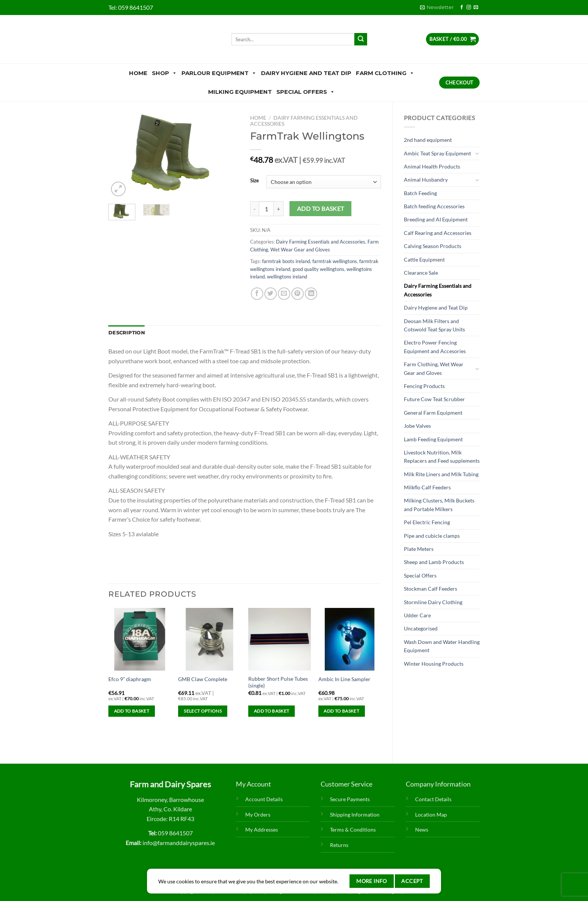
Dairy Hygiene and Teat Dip (306, 73)
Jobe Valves (417, 426)
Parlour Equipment (219, 73)
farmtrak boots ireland (286, 261)
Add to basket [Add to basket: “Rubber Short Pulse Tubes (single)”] (272, 711)
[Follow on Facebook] (462, 8)
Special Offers (306, 92)
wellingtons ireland (287, 277)
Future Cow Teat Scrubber (434, 399)
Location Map (431, 815)
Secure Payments (350, 799)
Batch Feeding (420, 193)
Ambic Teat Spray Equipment (437, 153)
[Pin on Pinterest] (298, 294)
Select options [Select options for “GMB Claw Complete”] (203, 711)
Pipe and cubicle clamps (432, 536)
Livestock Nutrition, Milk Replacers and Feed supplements (442, 457)
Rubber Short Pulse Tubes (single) (278, 682)
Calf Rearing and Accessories (438, 233)
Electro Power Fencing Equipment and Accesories (435, 347)
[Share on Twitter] (271, 294)
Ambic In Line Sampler (344, 679)
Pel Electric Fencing (427, 522)
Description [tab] (127, 333)
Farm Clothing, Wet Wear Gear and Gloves (434, 368)
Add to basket (321, 209)
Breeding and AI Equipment (436, 219)
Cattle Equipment (424, 259)
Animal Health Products (432, 166)
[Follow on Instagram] (469, 8)
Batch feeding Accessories (434, 206)
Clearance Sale (421, 273)
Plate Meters (419, 549)
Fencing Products (424, 386)
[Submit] (361, 39)
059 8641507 (136, 7)
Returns (339, 845)
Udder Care (417, 615)
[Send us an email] (476, 8)
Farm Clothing (385, 73)
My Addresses (262, 830)
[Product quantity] (266, 209)
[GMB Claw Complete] (209, 639)
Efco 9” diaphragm (130, 679)
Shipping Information (355, 815)
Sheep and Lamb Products (434, 562)
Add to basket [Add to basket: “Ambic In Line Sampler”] (341, 711)
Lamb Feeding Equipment (433, 439)
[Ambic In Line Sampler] (350, 639)
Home (138, 73)
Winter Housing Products (434, 664)
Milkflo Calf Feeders (427, 487)
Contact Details (433, 799)
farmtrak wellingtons (335, 261)
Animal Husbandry (426, 180)
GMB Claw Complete (203, 679)
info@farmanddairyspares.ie (179, 843)
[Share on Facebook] (257, 294)
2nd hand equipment (428, 140)
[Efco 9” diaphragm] (140, 639)
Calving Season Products (433, 246)
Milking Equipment (240, 92)
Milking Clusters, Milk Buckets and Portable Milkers (439, 505)
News (422, 830)
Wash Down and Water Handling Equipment (442, 646)
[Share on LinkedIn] (311, 294)
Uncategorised (421, 628)
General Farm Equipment (433, 413)
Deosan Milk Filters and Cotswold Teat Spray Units (434, 325)
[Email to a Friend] (284, 294)
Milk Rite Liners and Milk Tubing (441, 474)
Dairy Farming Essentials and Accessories (438, 290)
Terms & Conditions (353, 830)
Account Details (264, 799)
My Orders (258, 815)
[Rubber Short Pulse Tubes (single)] (280, 639)
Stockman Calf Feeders (430, 589)
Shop (164, 73)
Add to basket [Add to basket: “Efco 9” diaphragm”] (132, 711)
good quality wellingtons (318, 269)
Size (254, 181)
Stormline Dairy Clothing (433, 602)
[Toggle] (477, 153)
